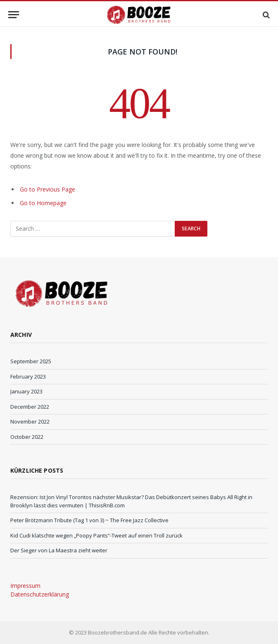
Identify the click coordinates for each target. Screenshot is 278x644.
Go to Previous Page (48, 189)
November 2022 (30, 421)
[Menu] (14, 15)
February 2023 (28, 376)
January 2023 (26, 391)
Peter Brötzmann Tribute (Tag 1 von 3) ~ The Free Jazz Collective (89, 520)
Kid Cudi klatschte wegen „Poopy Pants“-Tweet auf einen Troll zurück (96, 535)
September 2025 (31, 361)
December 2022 (30, 407)
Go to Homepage (43, 203)
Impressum (25, 586)
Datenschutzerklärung (40, 594)
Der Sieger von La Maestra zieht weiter (59, 550)
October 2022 (27, 437)
